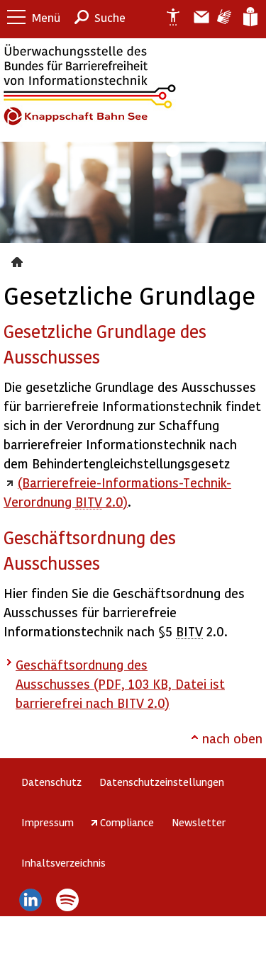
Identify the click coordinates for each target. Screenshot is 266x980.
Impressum (48, 822)
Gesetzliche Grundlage (19, 260)
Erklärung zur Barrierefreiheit (167, 17)
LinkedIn (30, 900)
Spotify (68, 900)
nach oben (232, 738)
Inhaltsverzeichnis (63, 862)
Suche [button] (110, 17)
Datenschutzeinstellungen (162, 782)
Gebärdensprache (223, 17)
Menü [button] (46, 17)
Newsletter (199, 822)
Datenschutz (51, 782)
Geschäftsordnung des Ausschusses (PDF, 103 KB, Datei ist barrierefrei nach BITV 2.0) (120, 683)
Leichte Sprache (249, 17)
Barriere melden (196, 17)
